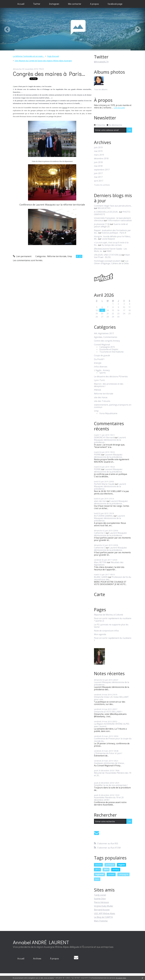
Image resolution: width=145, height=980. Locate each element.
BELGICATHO (104, 208)
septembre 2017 (102, 170)
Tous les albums (101, 89)
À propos (54, 958)
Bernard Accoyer (102, 910)
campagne (123, 874)
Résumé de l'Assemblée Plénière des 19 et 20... (113, 774)
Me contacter (75, 4)
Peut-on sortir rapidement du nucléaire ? (113, 639)
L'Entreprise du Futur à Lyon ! (108, 753)
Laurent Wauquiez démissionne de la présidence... (110, 440)
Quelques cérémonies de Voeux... (109, 763)
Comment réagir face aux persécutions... (113, 206)
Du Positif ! (99, 359)
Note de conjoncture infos (106, 631)
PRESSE (98, 390)
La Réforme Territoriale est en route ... (29, 56)
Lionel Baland (108, 239)
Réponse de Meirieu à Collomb (109, 615)
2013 (97, 869)
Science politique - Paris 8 (114, 233)
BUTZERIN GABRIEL (104, 516)
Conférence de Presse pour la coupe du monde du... (113, 740)
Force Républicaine (108, 413)
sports (103, 373)
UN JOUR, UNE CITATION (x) (108, 255)
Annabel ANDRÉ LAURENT (41, 942)
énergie (98, 363)
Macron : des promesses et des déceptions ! (109, 385)
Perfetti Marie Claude (104, 484)
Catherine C (100, 533)
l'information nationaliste (120, 220)
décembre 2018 (101, 159)
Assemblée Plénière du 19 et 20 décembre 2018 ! (109, 799)
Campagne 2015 (107, 347)
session (98, 865)
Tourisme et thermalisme (112, 352)
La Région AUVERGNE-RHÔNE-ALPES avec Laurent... (112, 725)
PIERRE (97, 455)
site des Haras (101, 397)
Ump (70, 256)
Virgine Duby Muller (104, 906)
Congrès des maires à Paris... (49, 74)
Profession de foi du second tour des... (113, 578)
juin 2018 (98, 162)
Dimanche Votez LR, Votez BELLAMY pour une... (111, 698)
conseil (111, 874)
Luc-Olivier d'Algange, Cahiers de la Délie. (112, 262)
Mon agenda (100, 634)
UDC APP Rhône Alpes (105, 913)
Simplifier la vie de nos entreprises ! (111, 785)
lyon (97, 879)
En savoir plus (121, 978)
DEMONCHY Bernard (104, 437)
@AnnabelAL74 (101, 62)
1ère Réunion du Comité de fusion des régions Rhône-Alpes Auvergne (43, 61)
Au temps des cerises (112, 245)
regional (99, 874)
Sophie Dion (100, 899)
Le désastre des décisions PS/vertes (111, 377)
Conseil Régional (102, 345)
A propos (94, 4)
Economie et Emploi (109, 349)
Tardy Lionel (100, 895)
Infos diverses (101, 367)
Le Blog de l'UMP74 (103, 917)
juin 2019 (98, 147)
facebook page (115, 4)
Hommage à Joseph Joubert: (107, 261)
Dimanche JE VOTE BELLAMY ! (108, 712)
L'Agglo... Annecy (102, 370)
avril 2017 (99, 181)
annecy (116, 869)
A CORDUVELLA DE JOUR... (106, 212)
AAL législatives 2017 (104, 333)
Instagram (54, 4)
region (121, 865)
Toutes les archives (102, 185)
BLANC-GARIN (101, 577)
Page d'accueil (53, 56)
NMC (109, 251)
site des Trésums (102, 401)
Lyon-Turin (99, 380)
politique (110, 865)
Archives (37, 958)
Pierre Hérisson (101, 902)
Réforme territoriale (57, 256)
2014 (106, 869)
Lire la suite (119, 108)
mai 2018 (98, 166)
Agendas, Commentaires (106, 337)
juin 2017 (98, 173)
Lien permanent (22, 256)
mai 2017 (98, 177)
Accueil (21, 4)
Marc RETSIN (100, 562)
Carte (100, 594)
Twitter (37, 4)
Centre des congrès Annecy (107, 341)
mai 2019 (98, 151)
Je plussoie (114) (102, 224)
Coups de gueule (102, 356)
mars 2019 (99, 155)
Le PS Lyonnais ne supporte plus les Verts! (111, 626)
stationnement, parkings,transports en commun (113, 406)
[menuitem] (21, 4)
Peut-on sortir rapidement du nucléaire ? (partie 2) (113, 620)
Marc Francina (101, 921)
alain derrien (100, 501)
